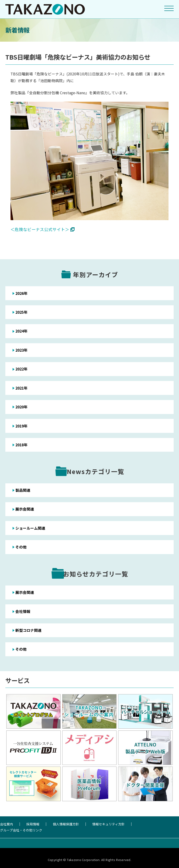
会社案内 (7, 824)
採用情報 (33, 824)
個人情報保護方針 (66, 824)
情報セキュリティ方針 (108, 824)
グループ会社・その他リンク (21, 830)
